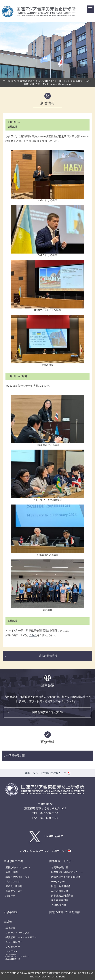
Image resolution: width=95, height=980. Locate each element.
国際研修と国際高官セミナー (67, 872)
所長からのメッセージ (18, 867)
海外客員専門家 (60, 900)
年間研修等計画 (16, 756)
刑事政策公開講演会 (62, 896)
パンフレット (13, 882)
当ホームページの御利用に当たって (48, 773)
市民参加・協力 (14, 891)
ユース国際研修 (60, 891)
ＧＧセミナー (13, 947)
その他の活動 (58, 905)
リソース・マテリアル (18, 933)
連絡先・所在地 (14, 886)
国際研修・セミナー (62, 861)
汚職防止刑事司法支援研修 (66, 877)
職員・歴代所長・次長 (18, 877)
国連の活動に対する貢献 (65, 912)
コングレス (12, 951)
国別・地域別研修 (61, 886)
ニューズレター (14, 942)
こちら (33, 635)
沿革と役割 (12, 872)
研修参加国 (11, 912)
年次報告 (10, 928)
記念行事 (10, 896)
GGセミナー (58, 882)
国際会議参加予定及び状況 (48, 712)
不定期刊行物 (13, 959)
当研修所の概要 (13, 861)
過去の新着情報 (48, 656)
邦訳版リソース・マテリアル (21, 937)
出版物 (8, 921)
